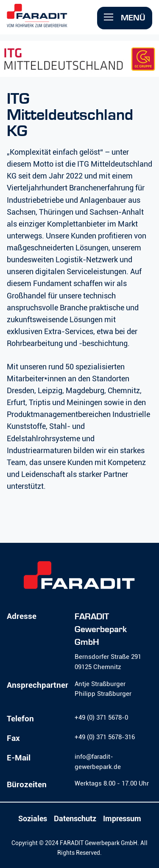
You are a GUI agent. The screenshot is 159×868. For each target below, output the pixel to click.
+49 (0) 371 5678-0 (101, 718)
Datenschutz (75, 819)
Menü (125, 18)
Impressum (122, 819)
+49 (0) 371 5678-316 (105, 737)
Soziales (33, 819)
